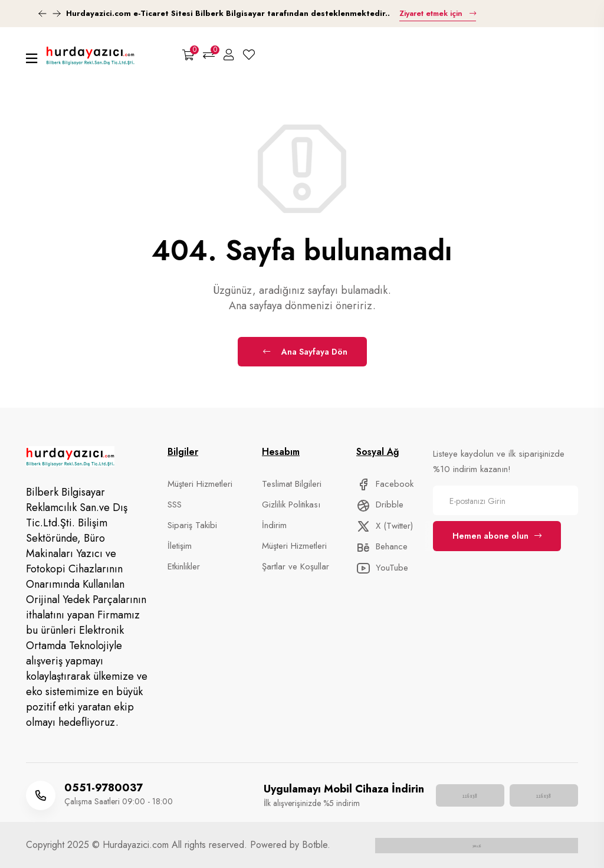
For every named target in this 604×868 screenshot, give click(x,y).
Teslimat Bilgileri (292, 484)
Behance (382, 546)
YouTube (382, 568)
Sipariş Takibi (192, 525)
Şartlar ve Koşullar (296, 566)
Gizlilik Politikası (291, 505)
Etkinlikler (184, 566)
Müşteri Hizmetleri (200, 484)
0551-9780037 (104, 788)
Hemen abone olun (497, 536)
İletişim (180, 546)
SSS (175, 505)
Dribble (380, 505)
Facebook (385, 484)
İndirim (274, 525)
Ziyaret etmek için (438, 13)
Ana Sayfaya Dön (305, 352)
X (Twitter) (385, 526)
